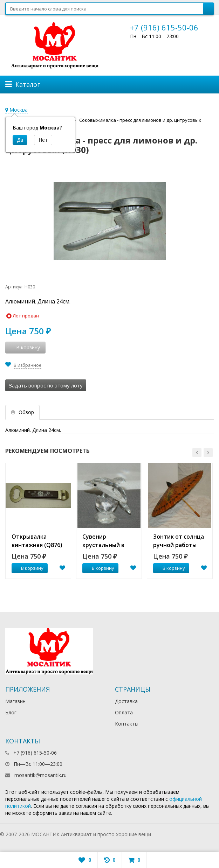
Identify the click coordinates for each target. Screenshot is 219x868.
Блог (11, 712)
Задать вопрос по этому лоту (46, 385)
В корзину (28, 568)
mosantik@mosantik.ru (40, 775)
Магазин (15, 701)
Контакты (127, 724)
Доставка (126, 701)
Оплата (124, 712)
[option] (38, 521)
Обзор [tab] (22, 412)
